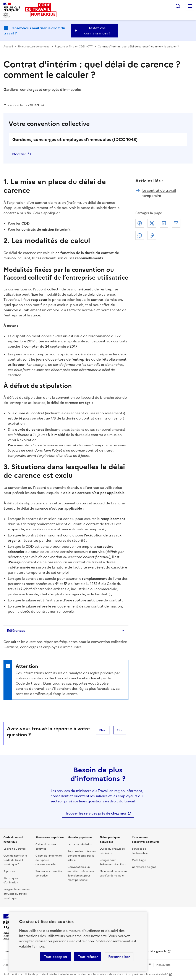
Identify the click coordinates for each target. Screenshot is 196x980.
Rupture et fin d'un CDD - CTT (74, 47)
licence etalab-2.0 (157, 974)
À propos (9, 871)
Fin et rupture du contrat (34, 47)
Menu (190, 6)
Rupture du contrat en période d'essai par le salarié (82, 856)
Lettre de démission (80, 844)
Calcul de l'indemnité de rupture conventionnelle (49, 860)
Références (16, 630)
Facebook (140, 223)
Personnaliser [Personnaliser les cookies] (119, 957)
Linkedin (164, 223)
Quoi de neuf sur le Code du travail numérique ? (15, 860)
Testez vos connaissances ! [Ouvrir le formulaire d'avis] (97, 31)
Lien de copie (152, 235)
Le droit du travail (15, 849)
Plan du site (163, 965)
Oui (120, 730)
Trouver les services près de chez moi (96, 813)
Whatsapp (140, 235)
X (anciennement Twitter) (152, 223)
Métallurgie (139, 860)
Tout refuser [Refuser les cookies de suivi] (88, 957)
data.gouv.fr (158, 951)
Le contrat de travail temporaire (159, 193)
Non (103, 730)
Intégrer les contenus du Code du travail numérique (17, 894)
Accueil (8, 47)
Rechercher (178, 6)
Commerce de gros (144, 867)
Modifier (19, 154)
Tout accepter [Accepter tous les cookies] (56, 957)
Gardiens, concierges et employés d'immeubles (42, 647)
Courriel (176, 223)
